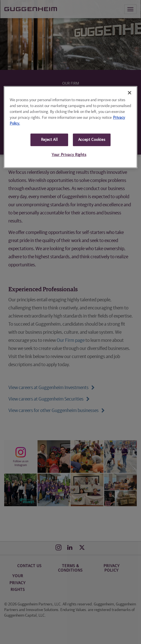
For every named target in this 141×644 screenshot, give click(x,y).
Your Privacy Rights (69, 155)
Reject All (49, 139)
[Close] (130, 93)
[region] (71, 127)
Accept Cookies (92, 139)
